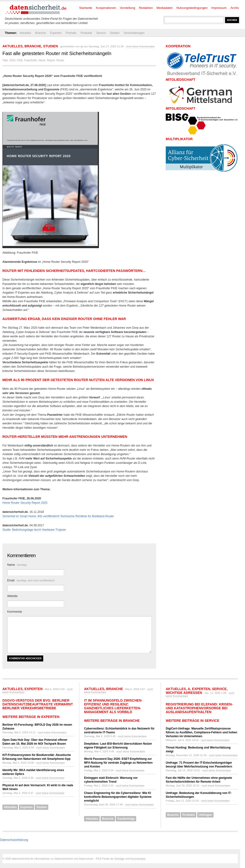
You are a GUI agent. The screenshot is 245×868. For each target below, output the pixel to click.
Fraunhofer (31, 60)
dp (82, 46)
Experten (56, 33)
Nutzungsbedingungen (192, 8)
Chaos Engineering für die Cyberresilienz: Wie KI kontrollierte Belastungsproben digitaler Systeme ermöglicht (118, 797)
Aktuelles (25, 33)
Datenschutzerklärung (14, 840)
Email (31, 580)
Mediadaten (165, 8)
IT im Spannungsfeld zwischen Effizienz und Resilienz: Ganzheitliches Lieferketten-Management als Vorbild (113, 706)
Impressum (219, 8)
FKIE (20, 60)
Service (101, 33)
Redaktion (146, 8)
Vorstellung (128, 8)
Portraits (71, 33)
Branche (41, 33)
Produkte (86, 33)
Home (42, 60)
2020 (12, 60)
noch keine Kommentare (140, 46)
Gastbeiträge (126, 819)
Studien (115, 33)
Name (17, 565)
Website (12, 596)
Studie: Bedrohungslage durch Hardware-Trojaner (34, 530)
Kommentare (138, 859)
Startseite (86, 8)
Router (60, 60)
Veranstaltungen (134, 33)
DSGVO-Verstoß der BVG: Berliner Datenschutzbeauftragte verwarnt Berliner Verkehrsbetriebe (38, 704)
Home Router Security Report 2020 (25, 503)
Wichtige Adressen (184, 693)
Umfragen (205, 815)
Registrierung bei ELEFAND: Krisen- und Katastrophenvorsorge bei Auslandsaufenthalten (199, 708)
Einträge (119, 859)
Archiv (235, 8)
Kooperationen (106, 8)
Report (51, 60)
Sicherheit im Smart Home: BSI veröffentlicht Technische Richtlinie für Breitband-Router (58, 516)
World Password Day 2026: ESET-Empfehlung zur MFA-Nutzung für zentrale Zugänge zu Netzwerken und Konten (118, 763)
